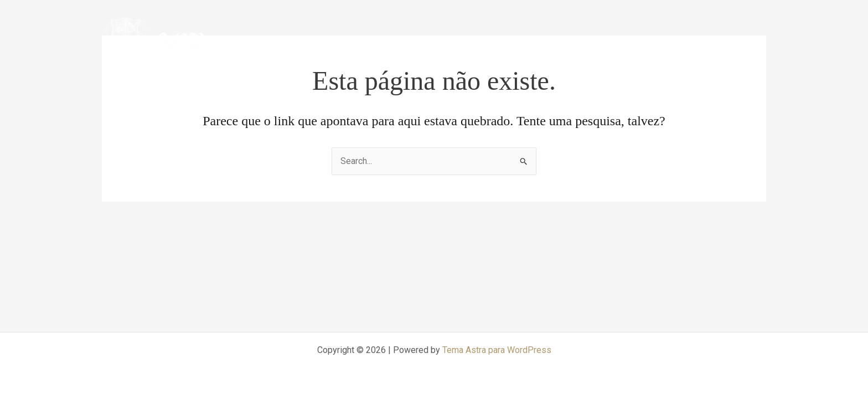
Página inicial (554, 41)
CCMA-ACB (619, 41)
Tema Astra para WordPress (497, 350)
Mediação (738, 41)
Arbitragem (680, 41)
